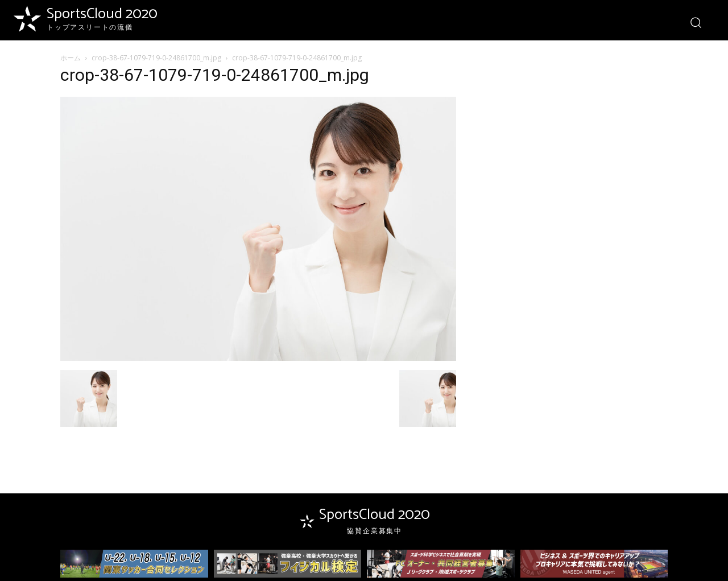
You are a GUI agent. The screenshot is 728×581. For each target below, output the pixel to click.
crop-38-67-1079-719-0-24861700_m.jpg (156, 58)
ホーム (71, 58)
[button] (695, 22)
